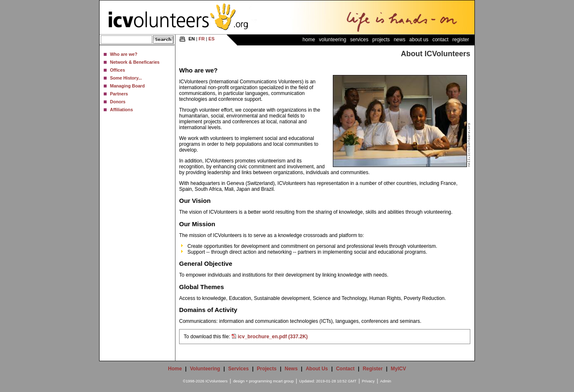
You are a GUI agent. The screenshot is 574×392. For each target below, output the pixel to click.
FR (202, 39)
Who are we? (124, 54)
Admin (386, 381)
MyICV (398, 369)
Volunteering (333, 40)
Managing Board (127, 86)
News (399, 40)
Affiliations (121, 110)
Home (309, 40)
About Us (419, 40)
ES (211, 39)
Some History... (126, 78)
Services (359, 40)
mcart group (283, 381)
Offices (117, 70)
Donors (118, 102)
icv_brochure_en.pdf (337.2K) (273, 337)
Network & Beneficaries (135, 62)
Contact (440, 40)
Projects (381, 40)
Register (461, 40)
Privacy (368, 381)
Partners (119, 94)
